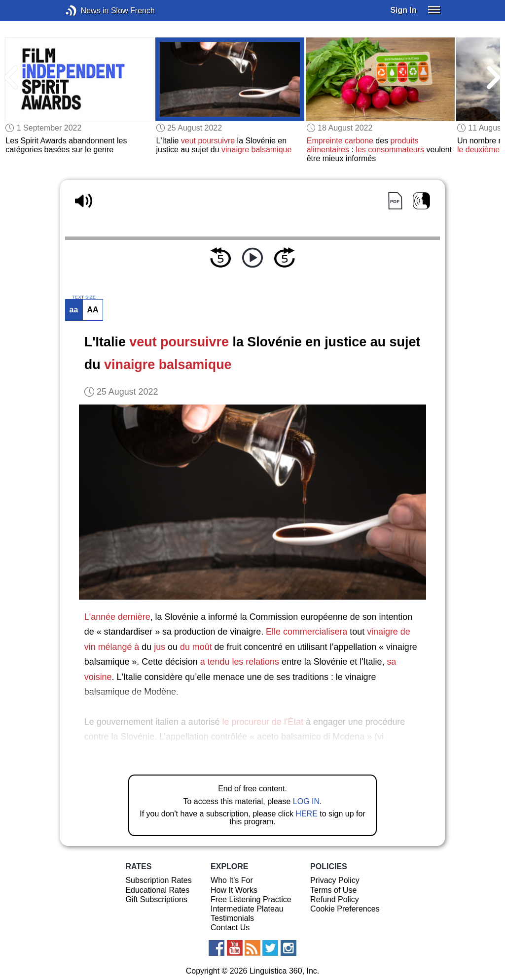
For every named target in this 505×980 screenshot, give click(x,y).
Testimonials (232, 918)
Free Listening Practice (251, 899)
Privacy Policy (335, 880)
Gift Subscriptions (156, 899)
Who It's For (232, 880)
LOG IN (306, 801)
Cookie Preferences (345, 909)
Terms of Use (333, 890)
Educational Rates (157, 890)
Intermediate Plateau (247, 909)
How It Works (234, 890)
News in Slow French (86, 11)
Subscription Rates (158, 880)
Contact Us (230, 928)
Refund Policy (335, 899)
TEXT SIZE (84, 297)
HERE (306, 814)
